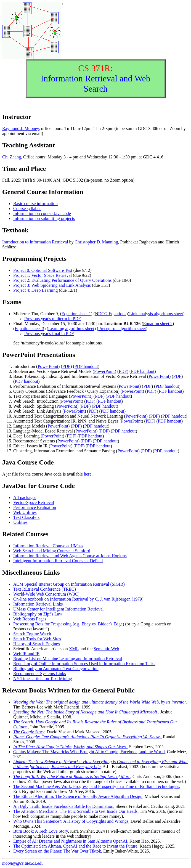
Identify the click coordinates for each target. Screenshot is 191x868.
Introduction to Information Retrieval (35, 242)
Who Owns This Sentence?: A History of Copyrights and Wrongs (71, 821)
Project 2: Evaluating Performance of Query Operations (62, 280)
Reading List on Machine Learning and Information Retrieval (68, 659)
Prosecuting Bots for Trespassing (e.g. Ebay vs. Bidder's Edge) (69, 624)
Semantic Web (106, 649)
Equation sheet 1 (76, 314)
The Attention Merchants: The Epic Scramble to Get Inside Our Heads (75, 811)
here (88, 474)
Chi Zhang (12, 157)
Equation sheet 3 (29, 329)
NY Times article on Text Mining (43, 679)
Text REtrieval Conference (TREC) (45, 589)
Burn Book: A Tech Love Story (41, 831)
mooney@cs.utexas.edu (23, 863)
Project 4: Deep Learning (35, 290)
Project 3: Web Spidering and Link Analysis (52, 285)
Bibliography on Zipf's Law (38, 614)
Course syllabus (27, 209)
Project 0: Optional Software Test (43, 270)
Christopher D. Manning (96, 242)
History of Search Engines (36, 644)
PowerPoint (48, 366)
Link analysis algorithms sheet (156, 314)
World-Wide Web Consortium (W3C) (46, 594)
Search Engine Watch (32, 634)
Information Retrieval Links (38, 604)
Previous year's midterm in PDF (53, 319)
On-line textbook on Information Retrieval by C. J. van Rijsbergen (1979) (78, 599)
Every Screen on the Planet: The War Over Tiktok (57, 851)
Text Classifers (26, 517)
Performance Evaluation (35, 507)
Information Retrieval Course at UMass (48, 546)
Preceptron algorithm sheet (122, 329)
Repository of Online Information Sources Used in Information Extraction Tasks (84, 664)
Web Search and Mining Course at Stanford (52, 551)
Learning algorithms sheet (71, 329)
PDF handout (86, 366)
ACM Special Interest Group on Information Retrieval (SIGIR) (69, 584)
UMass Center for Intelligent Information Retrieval (58, 609)
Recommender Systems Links (40, 674)
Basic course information (35, 204)
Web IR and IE (26, 654)
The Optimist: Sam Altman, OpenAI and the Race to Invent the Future (75, 846)
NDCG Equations (111, 314)
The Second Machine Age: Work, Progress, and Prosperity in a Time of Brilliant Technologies (96, 786)
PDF (66, 366)
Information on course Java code (42, 213)
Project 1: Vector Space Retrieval (43, 275)
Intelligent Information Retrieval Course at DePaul (58, 561)
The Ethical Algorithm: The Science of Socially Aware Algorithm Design (78, 796)
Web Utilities (25, 512)
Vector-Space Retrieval (34, 502)
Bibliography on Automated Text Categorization (56, 669)
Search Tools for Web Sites (37, 639)
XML (74, 649)
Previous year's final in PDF (49, 334)
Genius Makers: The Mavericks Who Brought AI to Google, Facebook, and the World (89, 752)
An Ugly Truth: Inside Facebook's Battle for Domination (63, 806)
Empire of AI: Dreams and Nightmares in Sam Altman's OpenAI (70, 841)
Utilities (20, 522)
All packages (25, 497)
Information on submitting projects (44, 218)
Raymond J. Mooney (21, 128)
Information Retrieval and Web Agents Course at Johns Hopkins (70, 556)
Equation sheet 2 (158, 324)
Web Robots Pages (30, 619)
